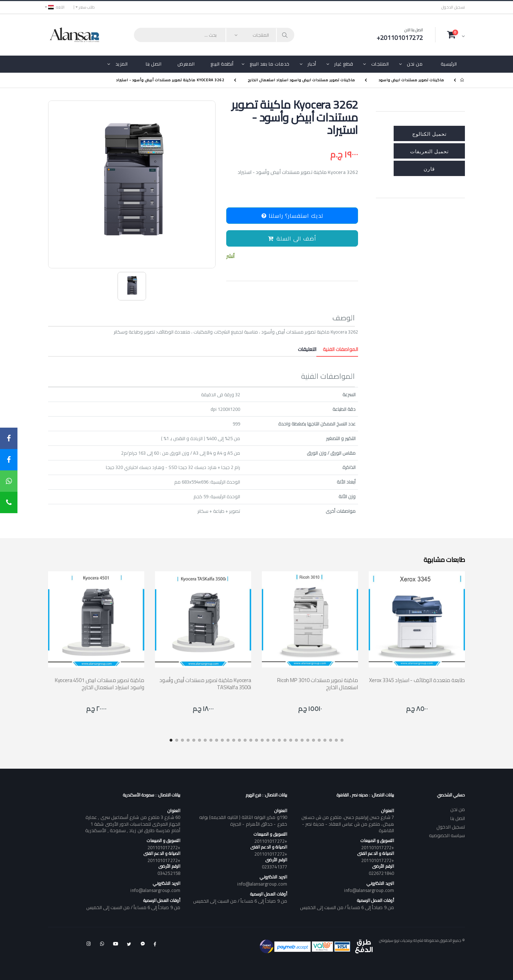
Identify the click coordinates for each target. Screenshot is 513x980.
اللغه (56, 7)
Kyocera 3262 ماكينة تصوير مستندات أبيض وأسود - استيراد (170, 80)
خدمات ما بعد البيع (270, 64)
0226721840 (381, 873)
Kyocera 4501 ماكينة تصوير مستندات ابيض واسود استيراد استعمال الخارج (100, 684)
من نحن (415, 64)
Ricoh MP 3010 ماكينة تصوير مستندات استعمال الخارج (318, 684)
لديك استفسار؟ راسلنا (292, 216)
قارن (429, 168)
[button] (456, 35)
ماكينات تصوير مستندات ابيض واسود (411, 80)
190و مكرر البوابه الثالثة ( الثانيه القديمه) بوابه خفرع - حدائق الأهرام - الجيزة (243, 820)
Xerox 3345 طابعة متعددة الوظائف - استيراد (417, 680)
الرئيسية (449, 64)
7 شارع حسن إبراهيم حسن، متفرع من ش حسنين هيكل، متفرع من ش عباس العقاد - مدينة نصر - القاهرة (348, 824)
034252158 (169, 873)
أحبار (312, 64)
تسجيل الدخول (453, 7)
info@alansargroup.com (369, 890)
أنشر (230, 256)
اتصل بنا (154, 64)
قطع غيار (344, 64)
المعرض (186, 64)
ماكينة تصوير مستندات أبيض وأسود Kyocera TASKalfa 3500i (205, 684)
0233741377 (274, 867)
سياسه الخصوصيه (447, 835)
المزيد (122, 64)
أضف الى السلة (292, 238)
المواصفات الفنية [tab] (337, 349)
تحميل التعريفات (429, 151)
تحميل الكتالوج (429, 133)
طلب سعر (87, 7)
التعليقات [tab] (307, 349)
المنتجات (380, 64)
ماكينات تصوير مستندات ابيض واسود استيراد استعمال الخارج (302, 80)
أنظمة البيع (222, 64)
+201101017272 (378, 847)
